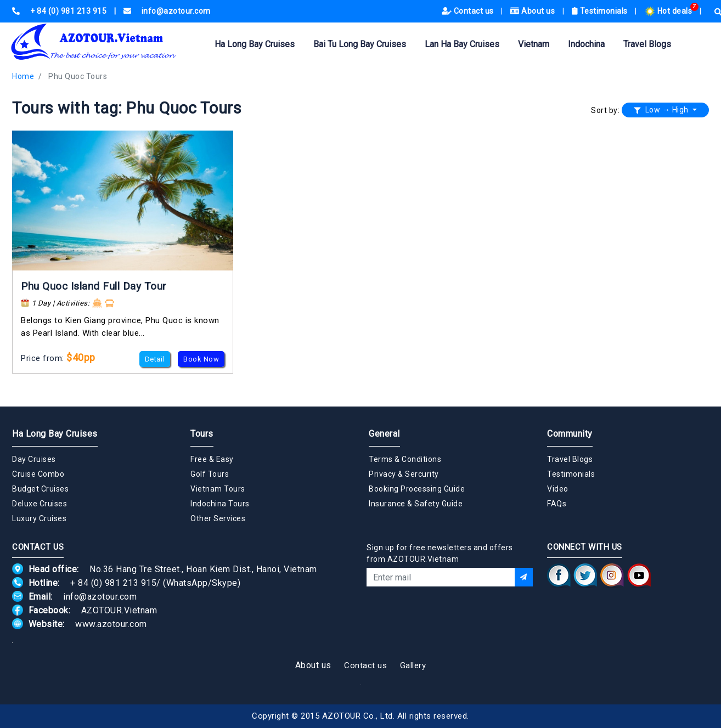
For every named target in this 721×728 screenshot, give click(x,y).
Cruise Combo (38, 474)
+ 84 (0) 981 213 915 (113, 583)
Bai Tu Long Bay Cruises (360, 44)
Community (570, 434)
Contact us (469, 11)
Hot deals (669, 11)
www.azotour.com (111, 624)
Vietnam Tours (218, 489)
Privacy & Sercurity (404, 474)
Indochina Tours (220, 504)
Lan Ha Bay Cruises (462, 44)
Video (558, 489)
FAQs (557, 504)
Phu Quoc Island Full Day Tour (94, 286)
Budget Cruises (40, 489)
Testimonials (601, 11)
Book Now (201, 359)
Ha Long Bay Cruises (255, 44)
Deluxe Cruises (40, 504)
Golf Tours (210, 474)
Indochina (586, 44)
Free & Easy (212, 459)
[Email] (441, 577)
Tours (202, 434)
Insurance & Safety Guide (416, 504)
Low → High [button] (662, 110)
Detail (155, 359)
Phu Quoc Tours (78, 76)
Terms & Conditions (405, 459)
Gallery (413, 665)
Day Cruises (34, 459)
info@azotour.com (100, 597)
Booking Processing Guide (417, 489)
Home (23, 76)
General (384, 434)
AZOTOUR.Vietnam (119, 610)
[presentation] (450, 616)
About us (534, 11)
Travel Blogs (647, 44)
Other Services (218, 518)
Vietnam (534, 44)
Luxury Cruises (39, 518)
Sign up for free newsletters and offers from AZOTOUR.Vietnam (440, 553)
